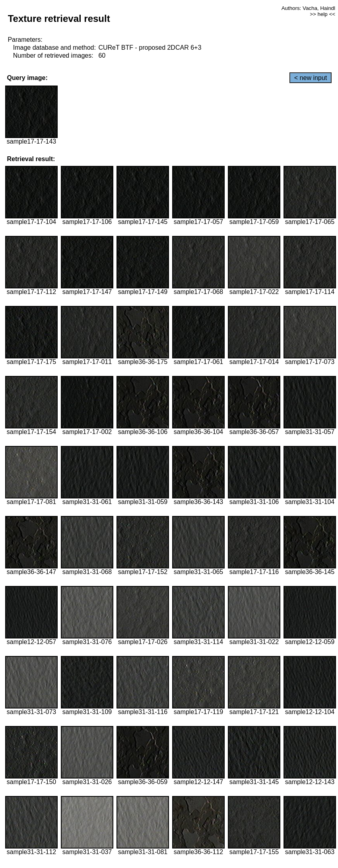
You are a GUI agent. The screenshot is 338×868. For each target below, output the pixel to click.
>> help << (322, 14)
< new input (311, 78)
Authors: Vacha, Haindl (308, 8)
